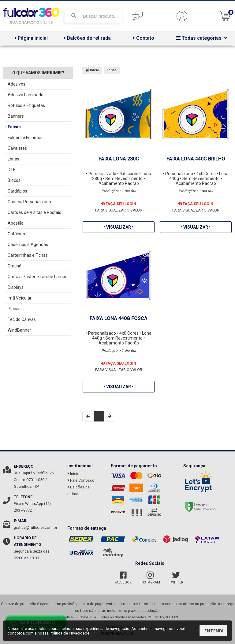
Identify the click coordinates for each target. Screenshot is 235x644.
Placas (14, 309)
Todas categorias (201, 38)
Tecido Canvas (22, 319)
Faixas (14, 127)
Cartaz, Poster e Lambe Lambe (38, 277)
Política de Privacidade (69, 633)
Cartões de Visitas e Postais (34, 212)
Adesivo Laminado (26, 95)
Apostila (16, 223)
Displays (16, 287)
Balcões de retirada (87, 38)
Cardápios (17, 191)
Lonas (13, 159)
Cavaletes (17, 148)
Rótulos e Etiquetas (26, 105)
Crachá (15, 266)
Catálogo (16, 234)
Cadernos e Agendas (28, 245)
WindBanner (19, 330)
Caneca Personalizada (29, 202)
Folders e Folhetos (25, 138)
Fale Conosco (81, 480)
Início (92, 70)
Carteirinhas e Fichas (28, 255)
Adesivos (17, 84)
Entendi (214, 631)
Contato (143, 38)
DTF (11, 170)
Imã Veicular (20, 298)
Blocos (14, 180)
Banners (16, 116)
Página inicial (30, 38)
